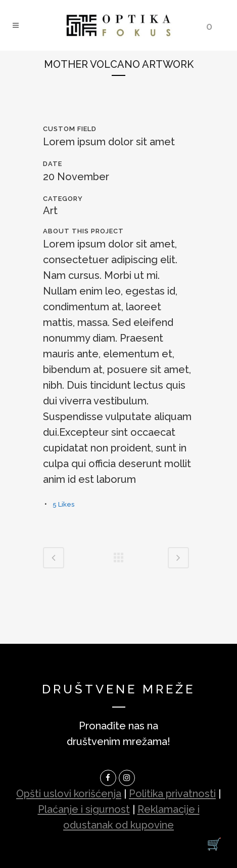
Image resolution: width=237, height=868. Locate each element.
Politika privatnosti (172, 794)
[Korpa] (214, 844)
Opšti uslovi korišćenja (69, 794)
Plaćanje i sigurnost (84, 809)
